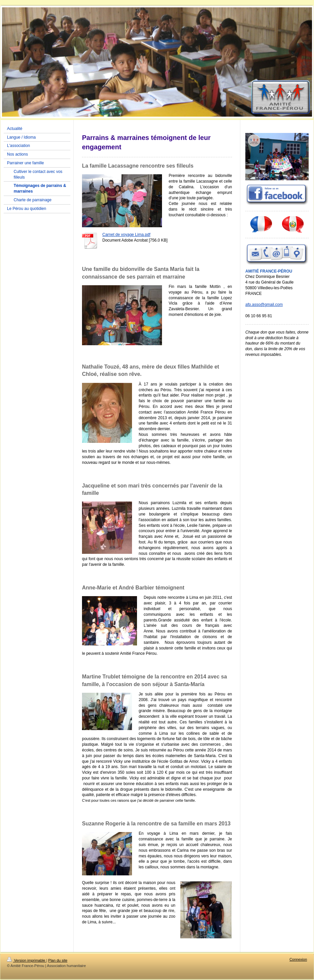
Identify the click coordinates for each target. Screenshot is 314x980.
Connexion (298, 959)
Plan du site (58, 960)
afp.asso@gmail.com (264, 305)
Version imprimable (27, 960)
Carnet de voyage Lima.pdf (126, 235)
